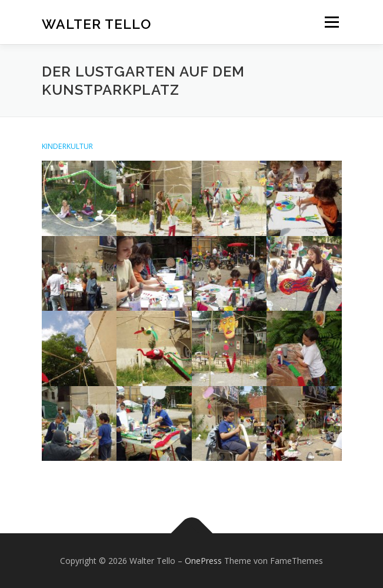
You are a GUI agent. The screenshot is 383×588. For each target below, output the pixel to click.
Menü (331, 22)
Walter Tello (96, 23)
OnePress (203, 561)
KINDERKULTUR (67, 146)
